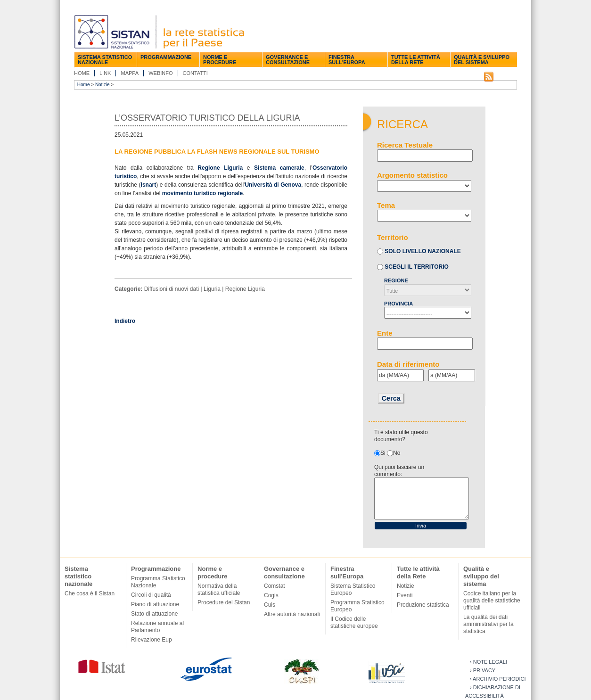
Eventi (405, 595)
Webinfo (160, 73)
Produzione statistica (423, 605)
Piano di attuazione (155, 604)
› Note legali (488, 662)
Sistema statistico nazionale (105, 60)
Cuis (270, 605)
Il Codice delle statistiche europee (354, 622)
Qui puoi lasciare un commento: (399, 471)
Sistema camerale (279, 168)
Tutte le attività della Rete (416, 60)
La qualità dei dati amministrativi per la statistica (488, 624)
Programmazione (166, 57)
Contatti (195, 73)
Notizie (103, 85)
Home (82, 73)
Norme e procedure (220, 60)
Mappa (130, 73)
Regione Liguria (220, 168)
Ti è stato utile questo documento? (401, 436)
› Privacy (483, 670)
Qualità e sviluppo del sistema (482, 60)
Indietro (125, 321)
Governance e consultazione (288, 60)
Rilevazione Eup (152, 640)
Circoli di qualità (151, 595)
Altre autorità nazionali (292, 614)
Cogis (271, 595)
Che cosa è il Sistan (90, 593)
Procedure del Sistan (224, 602)
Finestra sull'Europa (347, 60)
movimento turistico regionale (202, 193)
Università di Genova (273, 185)
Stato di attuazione (154, 614)
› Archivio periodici (498, 679)
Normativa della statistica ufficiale (219, 589)
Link (105, 73)
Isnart (149, 185)
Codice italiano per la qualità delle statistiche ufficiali (492, 601)
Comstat (275, 586)
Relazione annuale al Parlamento (157, 627)
